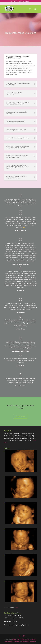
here (17, 607)
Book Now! (21, 416)
